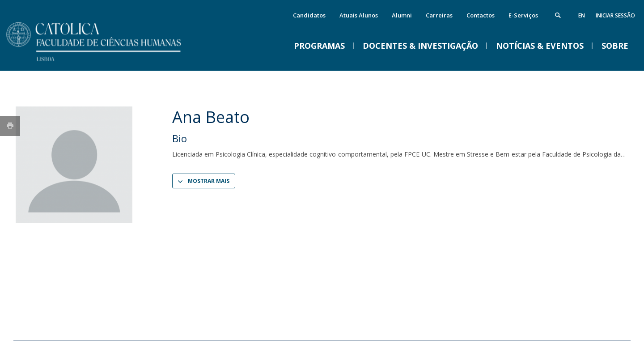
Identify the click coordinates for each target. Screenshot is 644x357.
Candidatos (309, 15)
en (582, 15)
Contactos (481, 15)
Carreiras (439, 15)
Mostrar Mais (209, 181)
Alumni (402, 15)
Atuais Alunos (359, 15)
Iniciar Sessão (615, 15)
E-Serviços (523, 15)
